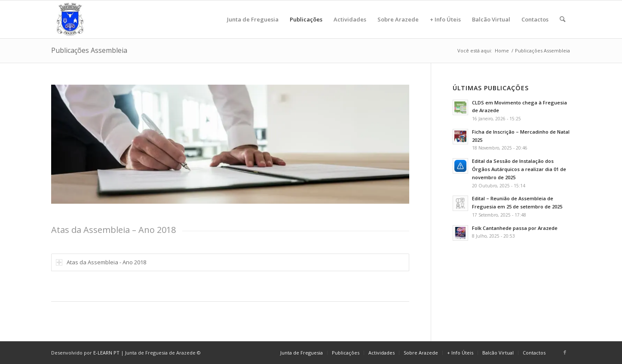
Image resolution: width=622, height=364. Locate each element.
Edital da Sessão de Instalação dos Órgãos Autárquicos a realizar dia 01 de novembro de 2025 (519, 169)
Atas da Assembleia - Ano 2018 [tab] (101, 262)
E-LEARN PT (106, 353)
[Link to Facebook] (565, 352)
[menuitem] (253, 19)
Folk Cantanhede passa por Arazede (515, 228)
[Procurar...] (562, 19)
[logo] (70, 19)
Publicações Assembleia (89, 50)
